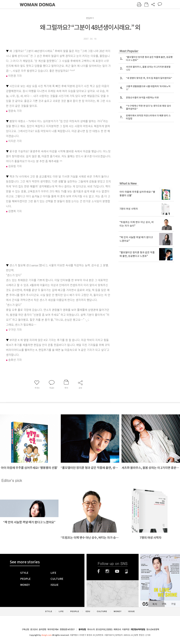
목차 (155, 604)
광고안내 (34, 629)
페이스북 (99, 571)
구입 (173, 604)
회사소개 (91, 629)
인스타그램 (107, 571)
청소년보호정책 (153, 629)
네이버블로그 (126, 571)
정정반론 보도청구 (67, 629)
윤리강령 (42, 629)
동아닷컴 (82, 630)
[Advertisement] (51, 238)
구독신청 (25, 629)
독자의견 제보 (53, 629)
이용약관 (126, 629)
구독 (164, 604)
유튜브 (117, 571)
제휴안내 (117, 629)
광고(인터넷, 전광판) (104, 629)
